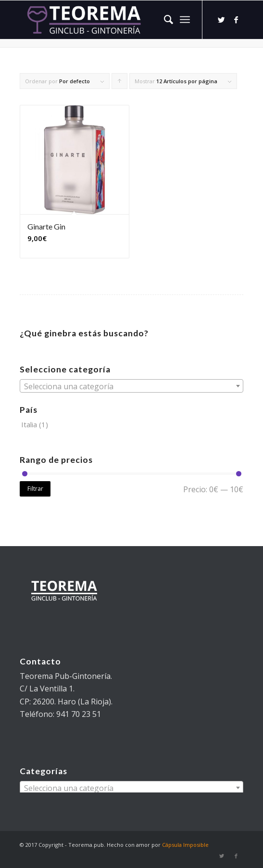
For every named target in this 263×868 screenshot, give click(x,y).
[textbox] (131, 386)
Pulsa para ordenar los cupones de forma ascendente (120, 83)
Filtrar (35, 489)
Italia (29, 424)
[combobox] (131, 386)
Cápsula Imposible (185, 845)
